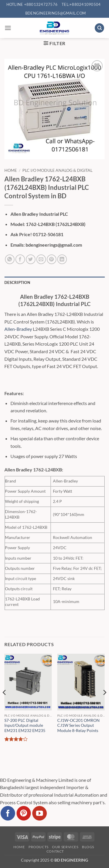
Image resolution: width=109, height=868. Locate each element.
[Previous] (5, 704)
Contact (55, 851)
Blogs (88, 847)
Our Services (65, 847)
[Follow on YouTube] (40, 813)
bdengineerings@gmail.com (56, 13)
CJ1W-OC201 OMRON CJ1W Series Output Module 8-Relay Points (78, 725)
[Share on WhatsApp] (10, 259)
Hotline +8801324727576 (32, 4)
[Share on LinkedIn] (62, 259)
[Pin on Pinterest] (52, 259)
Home (11, 170)
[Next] (104, 704)
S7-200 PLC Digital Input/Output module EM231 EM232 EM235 (25, 725)
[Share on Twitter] (31, 259)
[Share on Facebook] (20, 259)
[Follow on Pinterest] (24, 813)
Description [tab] (17, 282)
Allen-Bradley (18, 329)
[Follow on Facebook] (8, 813)
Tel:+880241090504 (81, 4)
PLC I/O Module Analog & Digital (57, 170)
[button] (8, 28)
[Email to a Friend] (41, 259)
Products (39, 847)
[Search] (99, 28)
